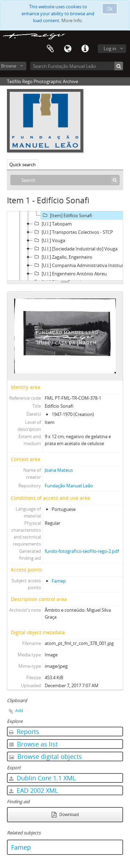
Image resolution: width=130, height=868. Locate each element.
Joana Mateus (59, 470)
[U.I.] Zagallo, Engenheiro (62, 257)
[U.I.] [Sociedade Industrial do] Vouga (75, 249)
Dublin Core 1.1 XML (42, 778)
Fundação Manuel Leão (69, 486)
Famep (59, 581)
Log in (110, 48)
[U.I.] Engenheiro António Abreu (70, 274)
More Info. (72, 20)
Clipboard (50, 49)
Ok (110, 9)
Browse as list (33, 744)
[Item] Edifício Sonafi (67, 215)
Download (65, 814)
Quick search (23, 165)
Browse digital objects (45, 756)
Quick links (85, 49)
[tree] (65, 246)
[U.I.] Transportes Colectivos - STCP (73, 232)
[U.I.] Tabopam (52, 224)
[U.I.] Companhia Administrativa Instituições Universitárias (81, 265)
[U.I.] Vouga (49, 240)
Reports (24, 732)
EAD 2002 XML (33, 790)
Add (19, 711)
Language (68, 49)
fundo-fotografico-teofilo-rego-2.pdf (82, 551)
